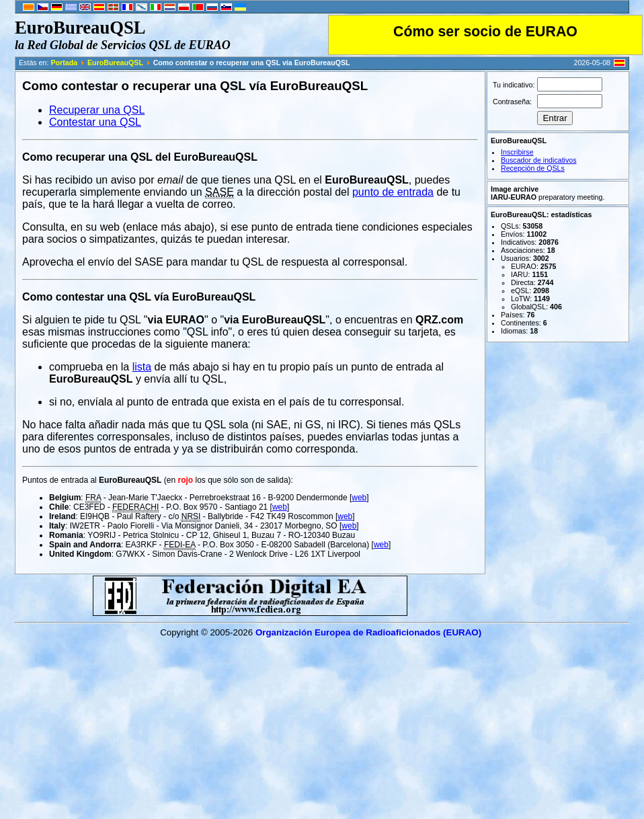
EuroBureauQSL (115, 63)
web (359, 498)
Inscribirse (517, 152)
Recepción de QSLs (533, 168)
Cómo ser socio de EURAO (485, 32)
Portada (64, 63)
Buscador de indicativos (539, 160)
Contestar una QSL (95, 122)
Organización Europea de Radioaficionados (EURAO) (368, 632)
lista (142, 367)
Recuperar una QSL (97, 110)
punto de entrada (393, 192)
